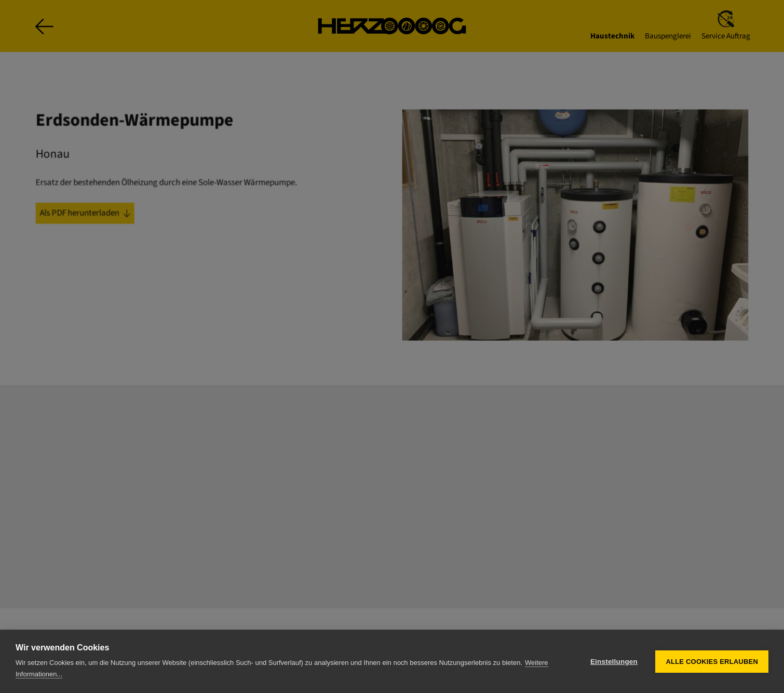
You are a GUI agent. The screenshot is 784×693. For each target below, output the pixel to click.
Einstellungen (614, 662)
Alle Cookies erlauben (712, 662)
